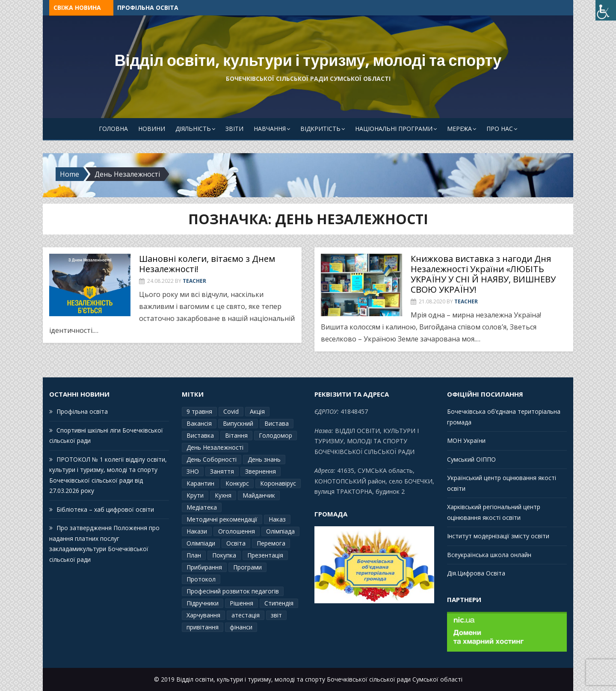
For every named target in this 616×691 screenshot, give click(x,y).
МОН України (466, 440)
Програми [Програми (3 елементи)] (247, 567)
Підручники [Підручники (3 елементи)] (203, 603)
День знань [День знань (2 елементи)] (264, 459)
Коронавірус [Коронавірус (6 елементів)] (278, 483)
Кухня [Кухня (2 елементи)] (223, 495)
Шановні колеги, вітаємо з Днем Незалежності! (207, 264)
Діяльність (193, 129)
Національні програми (394, 129)
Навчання (270, 129)
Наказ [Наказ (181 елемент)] (277, 519)
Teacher (194, 281)
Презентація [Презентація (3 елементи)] (265, 555)
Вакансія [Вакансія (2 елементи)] (199, 423)
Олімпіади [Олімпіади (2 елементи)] (201, 543)
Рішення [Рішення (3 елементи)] (241, 603)
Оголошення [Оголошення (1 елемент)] (237, 531)
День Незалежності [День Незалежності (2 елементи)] (215, 447)
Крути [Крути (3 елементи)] (195, 495)
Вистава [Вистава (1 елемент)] (277, 423)
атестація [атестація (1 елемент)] (246, 615)
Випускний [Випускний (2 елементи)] (238, 423)
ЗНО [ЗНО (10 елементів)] (193, 471)
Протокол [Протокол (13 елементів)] (201, 579)
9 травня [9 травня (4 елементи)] (199, 411)
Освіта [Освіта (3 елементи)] (236, 543)
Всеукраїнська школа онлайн (489, 555)
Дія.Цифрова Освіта (476, 573)
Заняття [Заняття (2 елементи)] (222, 471)
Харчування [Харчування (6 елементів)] (203, 615)
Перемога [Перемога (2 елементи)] (271, 543)
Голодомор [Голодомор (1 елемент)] (275, 435)
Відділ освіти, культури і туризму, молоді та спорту (308, 61)
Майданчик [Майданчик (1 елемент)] (259, 495)
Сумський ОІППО (471, 459)
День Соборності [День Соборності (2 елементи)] (212, 459)
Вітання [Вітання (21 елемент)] (236, 435)
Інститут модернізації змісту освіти (498, 536)
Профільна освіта (148, 7)
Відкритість (320, 129)
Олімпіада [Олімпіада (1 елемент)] (280, 531)
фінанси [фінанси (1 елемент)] (241, 627)
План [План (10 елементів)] (194, 555)
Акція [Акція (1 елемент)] (257, 411)
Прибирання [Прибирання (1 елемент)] (204, 567)
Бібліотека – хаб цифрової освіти (105, 509)
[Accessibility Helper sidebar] (606, 10)
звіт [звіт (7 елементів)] (276, 615)
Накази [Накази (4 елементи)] (197, 531)
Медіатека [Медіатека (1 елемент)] (202, 507)
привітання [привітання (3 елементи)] (203, 627)
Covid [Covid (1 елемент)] (231, 411)
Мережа (459, 129)
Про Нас (500, 129)
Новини (152, 129)
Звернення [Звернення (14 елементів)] (261, 471)
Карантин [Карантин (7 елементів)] (200, 483)
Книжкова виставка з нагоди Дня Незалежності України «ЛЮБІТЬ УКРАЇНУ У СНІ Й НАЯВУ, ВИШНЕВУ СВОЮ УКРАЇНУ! (483, 274)
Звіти (234, 129)
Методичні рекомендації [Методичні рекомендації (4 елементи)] (222, 519)
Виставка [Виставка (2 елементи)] (200, 435)
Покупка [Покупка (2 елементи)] (224, 555)
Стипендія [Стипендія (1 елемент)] (279, 603)
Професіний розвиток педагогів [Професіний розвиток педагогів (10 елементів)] (233, 591)
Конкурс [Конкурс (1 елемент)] (237, 483)
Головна (113, 129)
